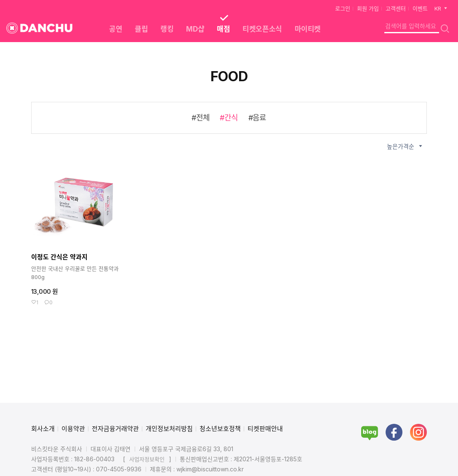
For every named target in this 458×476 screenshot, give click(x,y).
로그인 (343, 8)
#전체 (201, 118)
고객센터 (396, 8)
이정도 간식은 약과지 (59, 257)
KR (441, 8)
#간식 (229, 118)
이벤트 (420, 8)
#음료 (257, 118)
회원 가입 (368, 8)
